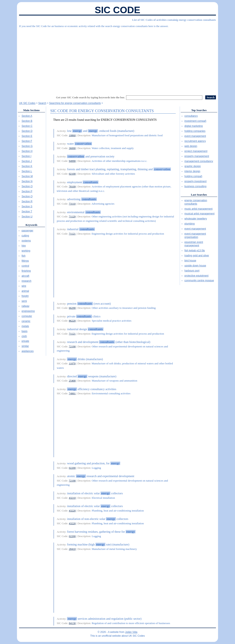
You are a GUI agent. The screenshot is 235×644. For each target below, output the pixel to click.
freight (25, 296)
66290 (72, 308)
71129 (72, 216)
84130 (72, 623)
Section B (27, 121)
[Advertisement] (117, 60)
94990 (72, 161)
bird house (190, 261)
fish (24, 256)
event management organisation (195, 235)
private (25, 341)
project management (196, 151)
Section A (27, 116)
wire (24, 286)
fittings (25, 261)
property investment (196, 181)
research (26, 281)
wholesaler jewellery (196, 219)
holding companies (195, 131)
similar (25, 346)
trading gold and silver (197, 256)
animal (25, 291)
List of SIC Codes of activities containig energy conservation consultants (174, 20)
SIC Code (117, 10)
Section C (27, 126)
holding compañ (193, 176)
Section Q (27, 196)
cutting (25, 236)
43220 (72, 511)
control (25, 266)
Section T (27, 212)
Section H (27, 151)
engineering (28, 311)
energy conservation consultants (196, 202)
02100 (72, 174)
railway (25, 306)
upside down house (195, 266)
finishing (26, 271)
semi (24, 301)
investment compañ (195, 121)
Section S (27, 206)
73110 (72, 204)
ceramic (26, 321)
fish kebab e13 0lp (195, 251)
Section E (27, 136)
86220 (72, 321)
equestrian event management (194, 244)
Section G (27, 146)
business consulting (196, 186)
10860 (72, 135)
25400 (72, 381)
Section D (27, 131)
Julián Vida (131, 632)
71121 (72, 234)
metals (25, 326)
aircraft (25, 276)
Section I (26, 156)
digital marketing (194, 126)
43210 (72, 498)
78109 (72, 186)
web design (191, 146)
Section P (27, 191)
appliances (28, 351)
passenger (27, 231)
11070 (72, 363)
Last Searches (199, 195)
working (26, 251)
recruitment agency (195, 141)
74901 (72, 393)
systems (26, 241)
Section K (27, 166)
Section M (27, 176)
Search (42, 103)
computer (27, 316)
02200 (72, 468)
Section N (27, 181)
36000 (72, 148)
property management (197, 156)
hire (24, 246)
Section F (27, 141)
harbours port (192, 271)
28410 (72, 549)
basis (25, 331)
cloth (24, 336)
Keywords (31, 225)
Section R (27, 201)
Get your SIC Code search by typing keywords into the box (90, 97)
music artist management (199, 209)
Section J (27, 161)
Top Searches (199, 110)
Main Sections (31, 110)
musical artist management (199, 214)
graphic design (193, 166)
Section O (27, 186)
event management (195, 136)
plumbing (190, 224)
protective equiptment (197, 276)
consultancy (191, 116)
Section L (27, 171)
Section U (27, 217)
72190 (72, 346)
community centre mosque (199, 280)
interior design (192, 171)
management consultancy (199, 161)
